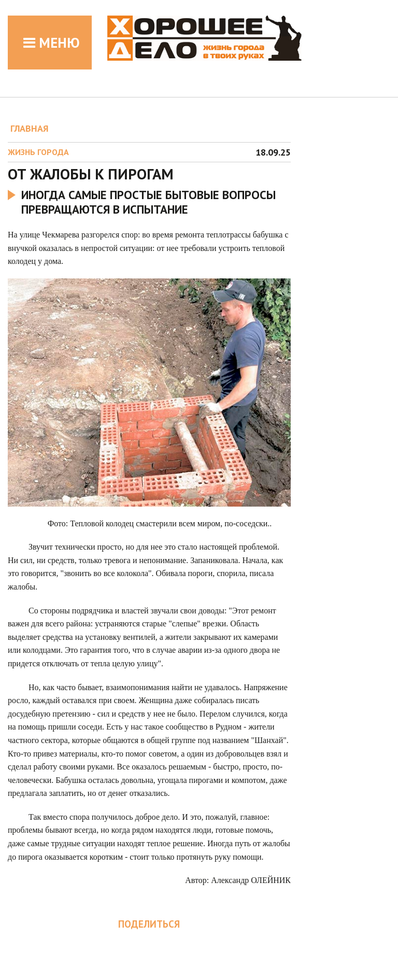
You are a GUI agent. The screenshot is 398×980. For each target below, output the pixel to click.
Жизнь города (38, 152)
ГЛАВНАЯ (30, 128)
